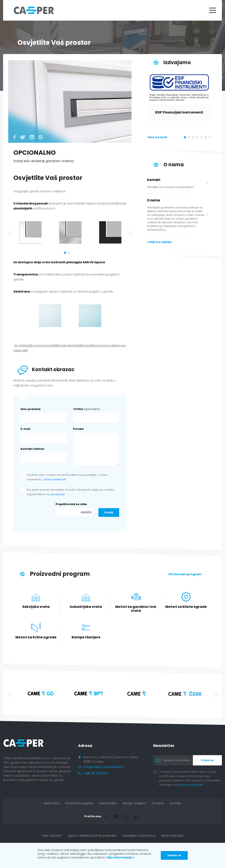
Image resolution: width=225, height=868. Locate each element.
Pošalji (109, 512)
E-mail (25, 429)
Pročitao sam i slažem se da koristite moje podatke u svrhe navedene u (67, 477)
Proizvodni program (186, 574)
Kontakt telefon (32, 449)
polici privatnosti (55, 479)
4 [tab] (198, 138)
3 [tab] (194, 138)
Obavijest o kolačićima (139, 836)
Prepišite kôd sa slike (71, 504)
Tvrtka (87, 409)
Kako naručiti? (52, 836)
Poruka (78, 429)
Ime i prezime (31, 409)
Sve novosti (158, 137)
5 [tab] (202, 138)
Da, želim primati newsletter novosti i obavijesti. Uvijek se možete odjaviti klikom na (70, 492)
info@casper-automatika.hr (103, 767)
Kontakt (176, 803)
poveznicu (58, 494)
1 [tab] (66, 254)
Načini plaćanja (172, 836)
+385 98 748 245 (95, 773)
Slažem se (174, 855)
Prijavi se (207, 760)
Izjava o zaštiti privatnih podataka (92, 836)
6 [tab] (206, 138)
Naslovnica (52, 803)
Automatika (108, 803)
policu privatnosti (195, 785)
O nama (158, 803)
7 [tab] (211, 138)
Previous (9, 233)
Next (131, 233)
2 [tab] (70, 254)
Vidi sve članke (160, 242)
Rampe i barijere (134, 803)
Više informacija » (120, 857)
